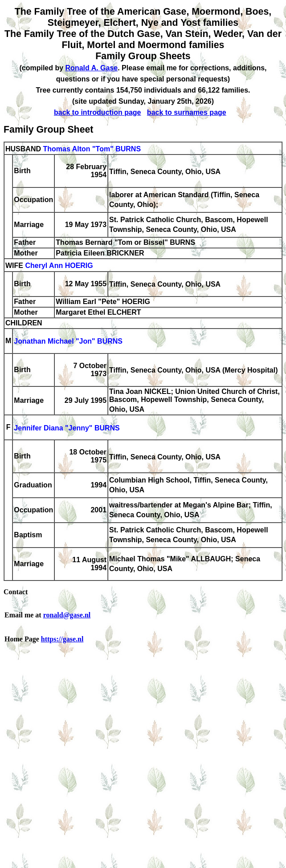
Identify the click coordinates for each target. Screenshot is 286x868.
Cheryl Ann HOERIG (59, 266)
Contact (16, 592)
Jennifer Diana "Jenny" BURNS (67, 428)
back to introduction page (98, 112)
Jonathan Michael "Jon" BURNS (68, 342)
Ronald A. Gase (92, 68)
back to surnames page (187, 112)
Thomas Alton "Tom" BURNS (92, 149)
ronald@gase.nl (67, 615)
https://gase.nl (62, 639)
